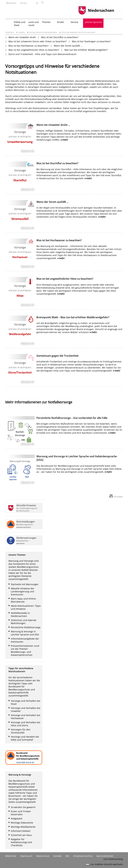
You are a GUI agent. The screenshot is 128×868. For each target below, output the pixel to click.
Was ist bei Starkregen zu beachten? (91, 41)
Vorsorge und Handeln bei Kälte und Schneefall (25, 738)
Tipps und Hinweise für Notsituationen (78, 32)
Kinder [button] (61, 22)
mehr (65, 140)
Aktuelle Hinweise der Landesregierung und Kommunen (23, 591)
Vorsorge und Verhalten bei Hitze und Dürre (26, 724)
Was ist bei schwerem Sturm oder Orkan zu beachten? (38, 41)
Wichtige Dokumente (22, 823)
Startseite (10, 32)
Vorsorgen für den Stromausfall (21, 731)
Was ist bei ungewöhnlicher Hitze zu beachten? (34, 50)
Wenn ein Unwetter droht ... (53, 125)
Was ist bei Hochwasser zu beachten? (29, 46)
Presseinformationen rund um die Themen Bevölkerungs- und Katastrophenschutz (25, 650)
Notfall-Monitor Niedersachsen (43, 32)
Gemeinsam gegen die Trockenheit (57, 356)
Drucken (118, 497)
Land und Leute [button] (34, 24)
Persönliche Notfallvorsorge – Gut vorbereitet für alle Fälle (72, 418)
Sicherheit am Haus (21, 835)
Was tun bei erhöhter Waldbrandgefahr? (86, 50)
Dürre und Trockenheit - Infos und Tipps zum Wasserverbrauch (43, 54)
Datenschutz (43, 856)
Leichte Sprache (93, 22)
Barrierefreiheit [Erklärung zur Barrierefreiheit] (105, 856)
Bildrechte (11, 856)
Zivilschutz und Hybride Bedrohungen (24, 622)
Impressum (26, 856)
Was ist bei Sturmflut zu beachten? (60, 37)
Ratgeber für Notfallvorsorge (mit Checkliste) (21, 842)
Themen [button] (46, 22)
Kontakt (57, 856)
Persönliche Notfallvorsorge (26, 627)
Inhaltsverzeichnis (83, 856)
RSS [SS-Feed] (67, 856)
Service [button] (74, 22)
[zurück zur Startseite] (9, 23)
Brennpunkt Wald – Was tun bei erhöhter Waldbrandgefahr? (73, 317)
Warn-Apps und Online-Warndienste (24, 600)
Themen (21, 32)
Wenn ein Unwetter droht (22, 37)
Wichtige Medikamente (23, 827)
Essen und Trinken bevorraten (21, 813)
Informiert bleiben (21, 831)
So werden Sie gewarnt (23, 807)
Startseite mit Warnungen (25, 584)
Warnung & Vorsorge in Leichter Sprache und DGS (25, 633)
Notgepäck (17, 818)
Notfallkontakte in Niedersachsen (20, 614)
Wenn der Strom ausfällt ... (68, 46)
